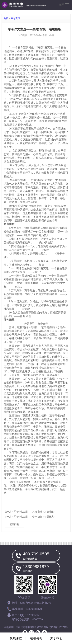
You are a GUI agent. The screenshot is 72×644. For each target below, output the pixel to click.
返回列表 (14, 524)
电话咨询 (36, 638)
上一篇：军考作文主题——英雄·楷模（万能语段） (30, 512)
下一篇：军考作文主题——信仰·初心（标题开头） (30, 517)
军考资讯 (15, 18)
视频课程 (16, 638)
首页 (6, 18)
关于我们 (56, 638)
